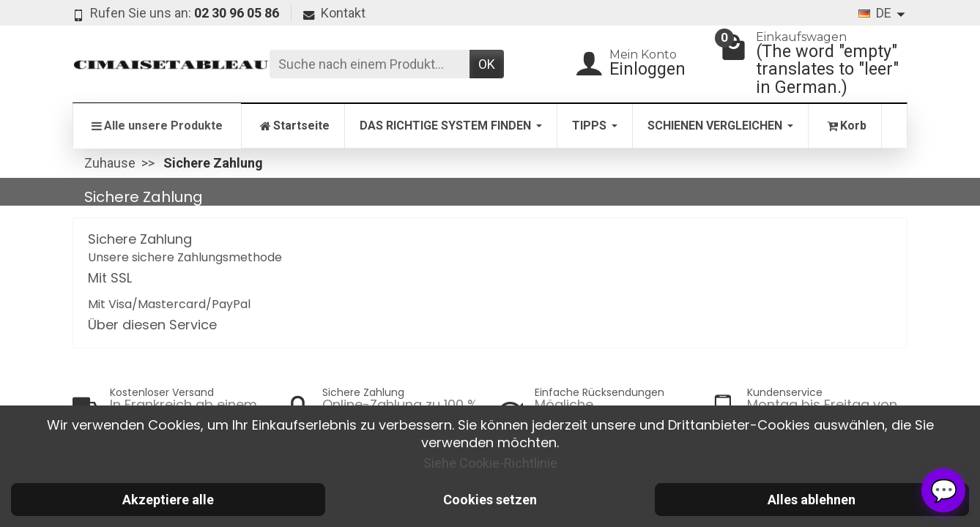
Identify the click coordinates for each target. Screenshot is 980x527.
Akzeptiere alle (168, 500)
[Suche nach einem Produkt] (370, 64)
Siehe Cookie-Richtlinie (490, 463)
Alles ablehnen (812, 500)
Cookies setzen (490, 500)
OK (487, 64)
